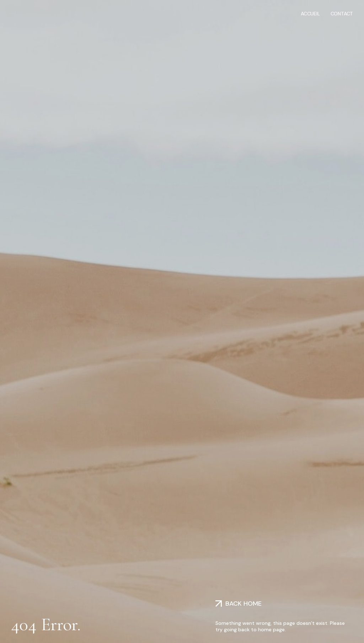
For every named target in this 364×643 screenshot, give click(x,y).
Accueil (310, 13)
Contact (342, 13)
